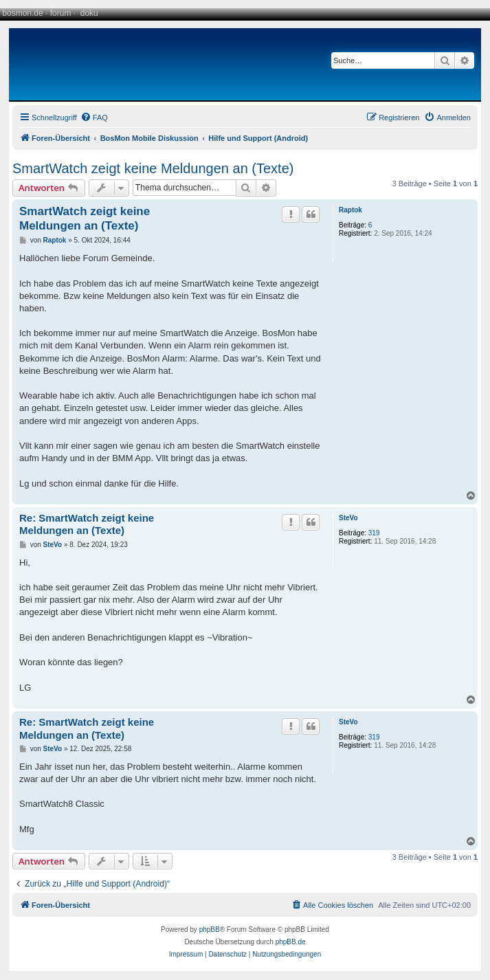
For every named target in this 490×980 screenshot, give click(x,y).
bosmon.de (22, 13)
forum (61, 13)
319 (374, 533)
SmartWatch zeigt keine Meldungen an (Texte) (153, 168)
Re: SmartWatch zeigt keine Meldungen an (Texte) (87, 524)
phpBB (210, 929)
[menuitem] (94, 118)
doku (89, 13)
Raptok (350, 210)
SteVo (348, 518)
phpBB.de (291, 942)
